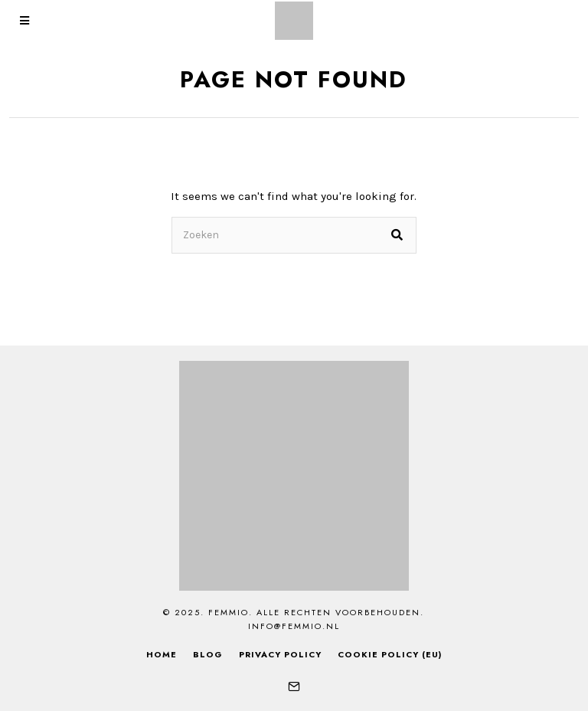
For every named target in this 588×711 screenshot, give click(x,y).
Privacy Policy (280, 654)
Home (162, 654)
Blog (208, 654)
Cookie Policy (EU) (390, 654)
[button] (398, 235)
